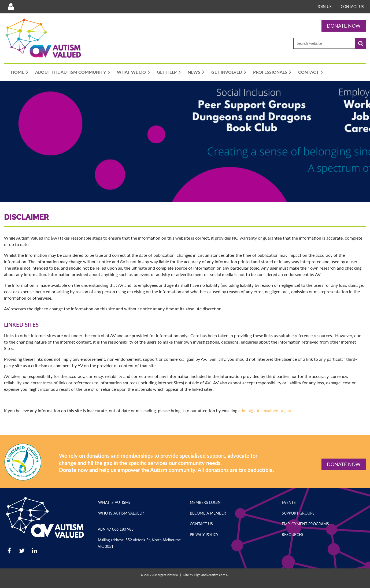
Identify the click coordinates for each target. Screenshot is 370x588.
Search (361, 43)
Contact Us (352, 7)
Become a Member (208, 513)
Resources (293, 535)
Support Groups (298, 513)
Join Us (324, 7)
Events (289, 502)
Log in (11, 7)
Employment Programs (305, 524)
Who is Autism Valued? (121, 513)
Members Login (205, 502)
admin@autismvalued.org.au (264, 410)
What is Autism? (114, 502)
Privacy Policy (204, 535)
